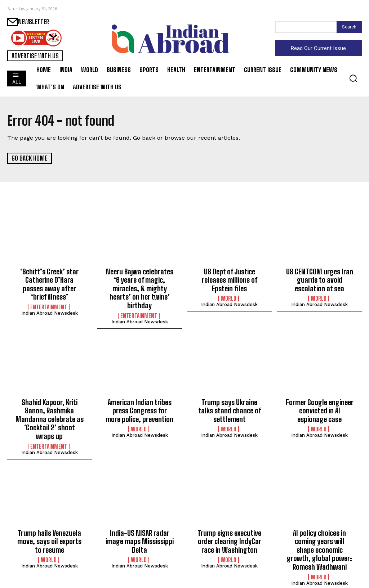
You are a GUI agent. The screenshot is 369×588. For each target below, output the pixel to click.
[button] (353, 78)
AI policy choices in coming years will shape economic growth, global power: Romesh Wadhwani (319, 540)
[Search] (349, 27)
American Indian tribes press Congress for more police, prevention (140, 406)
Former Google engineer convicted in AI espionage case (320, 406)
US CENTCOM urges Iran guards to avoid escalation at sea (319, 279)
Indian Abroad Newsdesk (50, 303)
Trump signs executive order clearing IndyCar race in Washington (229, 533)
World (228, 297)
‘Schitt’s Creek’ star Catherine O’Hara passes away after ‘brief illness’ (50, 279)
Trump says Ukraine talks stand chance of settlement (230, 406)
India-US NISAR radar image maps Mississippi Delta (139, 533)
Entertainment (49, 297)
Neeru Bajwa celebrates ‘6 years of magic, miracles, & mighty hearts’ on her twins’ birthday (139, 287)
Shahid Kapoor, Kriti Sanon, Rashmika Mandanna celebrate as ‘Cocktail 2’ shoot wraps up (50, 414)
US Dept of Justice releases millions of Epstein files (230, 279)
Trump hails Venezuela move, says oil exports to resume (49, 533)
